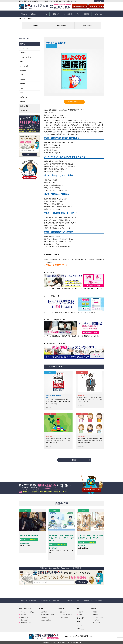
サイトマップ (96, 620)
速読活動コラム (83, 609)
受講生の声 (56, 13)
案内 (22, 91)
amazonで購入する (74, 100)
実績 (78, 13)
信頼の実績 (24, 612)
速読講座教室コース (46, 609)
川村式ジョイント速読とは (28, 13)
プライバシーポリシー (99, 615)
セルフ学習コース (45, 615)
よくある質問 (68, 13)
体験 (82, 371)
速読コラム (24, 95)
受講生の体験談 (64, 615)
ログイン (99, 1)
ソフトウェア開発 (26, 55)
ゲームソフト (24, 46)
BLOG (79, 619)
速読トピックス (79, 24)
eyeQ (80, 612)
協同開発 (23, 82)
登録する (30, 152)
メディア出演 (24, 64)
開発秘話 (95, 612)
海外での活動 (61, 24)
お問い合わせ (98, 13)
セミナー (23, 51)
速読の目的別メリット (26, 617)
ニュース (79, 623)
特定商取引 (96, 617)
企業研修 (23, 69)
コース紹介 (44, 13)
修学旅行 (23, 78)
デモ (22, 60)
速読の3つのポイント (26, 615)
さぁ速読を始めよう (26, 620)
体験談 (24, 512)
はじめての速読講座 (46, 617)
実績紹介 (44, 24)
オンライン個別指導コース (47, 612)
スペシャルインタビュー (66, 612)
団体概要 (87, 13)
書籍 (51, 44)
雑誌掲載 (23, 100)
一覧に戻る (74, 462)
